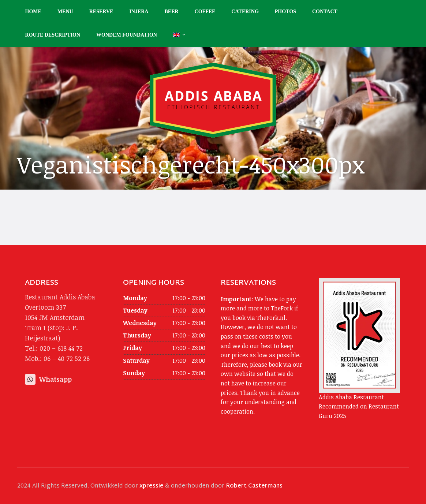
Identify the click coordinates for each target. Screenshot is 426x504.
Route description (53, 35)
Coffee (205, 12)
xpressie (152, 486)
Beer (171, 12)
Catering (245, 12)
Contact (325, 12)
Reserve (101, 12)
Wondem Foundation (127, 35)
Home (33, 12)
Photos (285, 12)
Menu (65, 12)
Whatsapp (48, 379)
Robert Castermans (254, 486)
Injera (139, 12)
